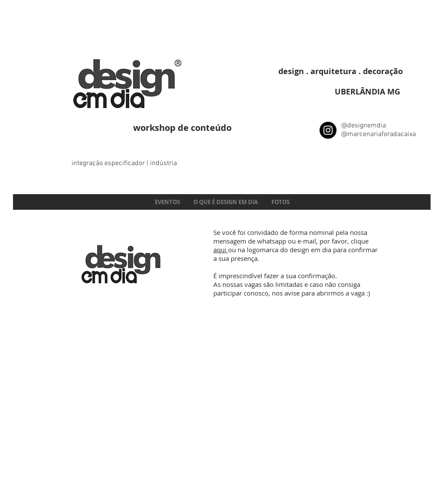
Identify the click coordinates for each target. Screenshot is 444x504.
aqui (221, 250)
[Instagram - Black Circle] (328, 130)
